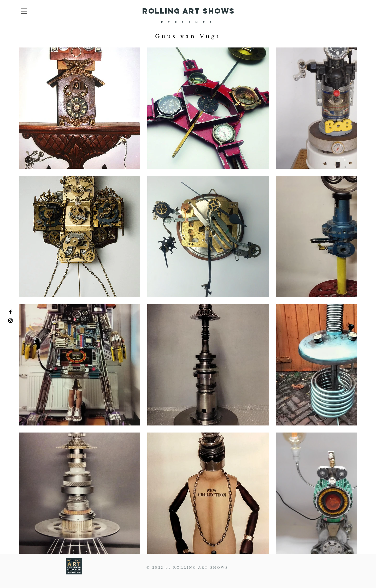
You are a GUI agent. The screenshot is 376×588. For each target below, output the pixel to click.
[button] (24, 11)
